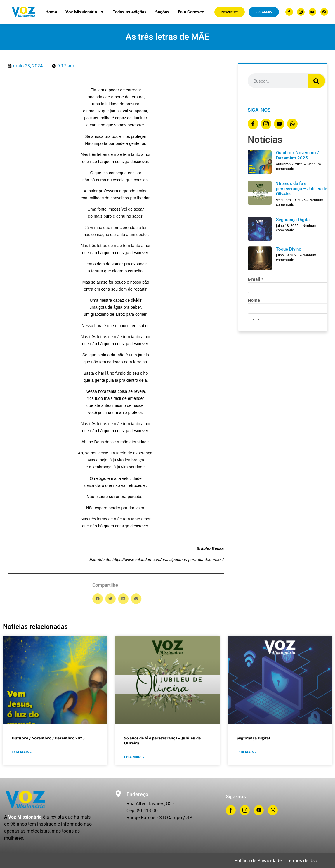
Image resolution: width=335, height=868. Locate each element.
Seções (162, 12)
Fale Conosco (191, 12)
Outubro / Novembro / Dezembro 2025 (297, 155)
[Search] (316, 81)
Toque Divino (289, 249)
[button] (221, 599)
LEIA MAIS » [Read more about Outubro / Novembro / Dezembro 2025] (22, 752)
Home (51, 12)
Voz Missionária (85, 12)
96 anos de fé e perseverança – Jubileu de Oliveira (302, 189)
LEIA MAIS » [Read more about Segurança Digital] (247, 752)
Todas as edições (130, 12)
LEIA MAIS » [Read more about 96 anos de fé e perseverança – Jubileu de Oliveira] (134, 757)
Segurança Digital (293, 220)
